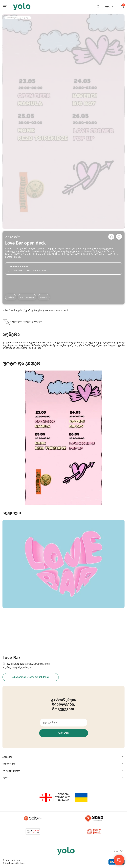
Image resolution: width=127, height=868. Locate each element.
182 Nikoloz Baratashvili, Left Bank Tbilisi (29, 664)
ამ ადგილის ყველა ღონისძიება (31, 677)
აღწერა (11, 297)
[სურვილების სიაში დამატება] (119, 237)
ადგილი (44, 297)
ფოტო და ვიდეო (27, 297)
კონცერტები (12, 237)
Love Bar (11, 658)
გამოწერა (63, 733)
